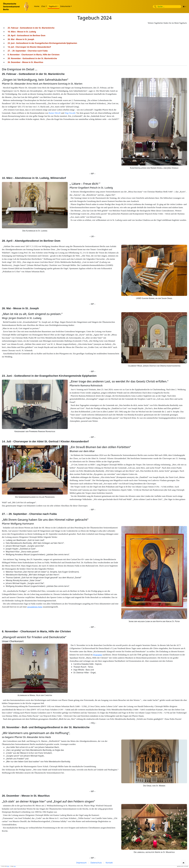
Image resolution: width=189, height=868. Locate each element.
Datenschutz (96, 863)
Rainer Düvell (55, 113)
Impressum (81, 863)
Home (37, 6)
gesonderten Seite (35, 607)
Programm (98, 655)
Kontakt (109, 863)
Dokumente (65, 6)
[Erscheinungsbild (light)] (184, 7)
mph (15, 866)
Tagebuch (53, 6)
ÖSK (8, 866)
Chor (43, 6)
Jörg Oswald (70, 113)
